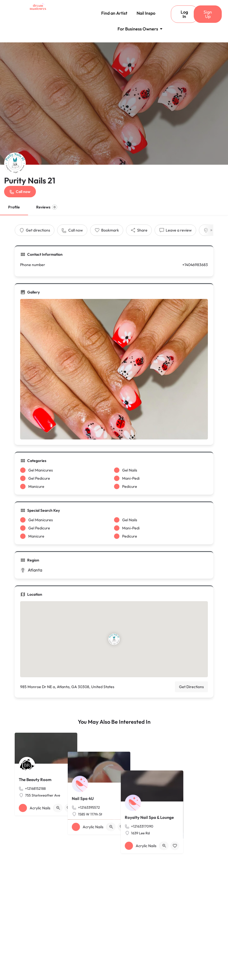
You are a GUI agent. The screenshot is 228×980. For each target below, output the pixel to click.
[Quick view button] (58, 808)
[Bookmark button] (69, 808)
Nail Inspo (146, 13)
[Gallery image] (114, 369)
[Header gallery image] (114, 104)
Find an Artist (114, 13)
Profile (14, 207)
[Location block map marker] (114, 639)
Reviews (47, 207)
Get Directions (191, 687)
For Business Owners (139, 29)
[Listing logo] (15, 163)
